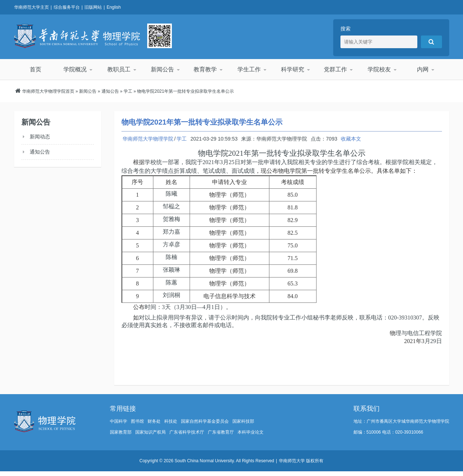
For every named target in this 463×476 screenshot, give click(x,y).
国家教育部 (121, 432)
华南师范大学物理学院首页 (48, 91)
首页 (36, 69)
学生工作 (249, 69)
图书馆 (137, 421)
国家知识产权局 (150, 432)
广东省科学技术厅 (187, 432)
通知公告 (110, 91)
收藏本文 (351, 139)
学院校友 (379, 69)
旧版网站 (93, 7)
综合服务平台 (67, 7)
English (114, 7)
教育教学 (206, 69)
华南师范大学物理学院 (77, 36)
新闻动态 (40, 137)
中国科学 (119, 421)
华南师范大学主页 (32, 7)
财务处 (154, 421)
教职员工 (119, 69)
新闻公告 (162, 69)
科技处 (171, 421)
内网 (422, 69)
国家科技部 (243, 421)
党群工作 (336, 69)
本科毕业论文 (251, 432)
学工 (128, 91)
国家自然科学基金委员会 (205, 421)
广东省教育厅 (221, 432)
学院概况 (75, 69)
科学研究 (292, 69)
